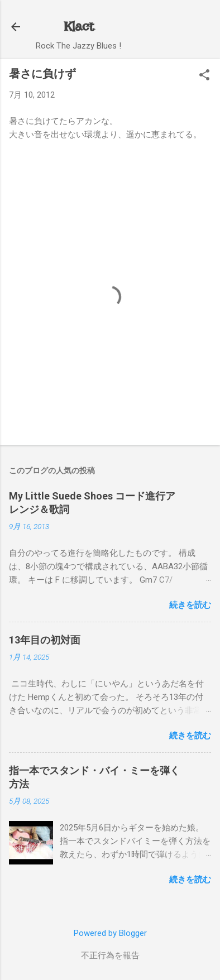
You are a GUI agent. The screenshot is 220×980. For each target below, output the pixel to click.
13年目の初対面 (45, 640)
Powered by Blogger (110, 933)
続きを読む (190, 605)
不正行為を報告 (110, 955)
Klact (79, 27)
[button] (204, 76)
